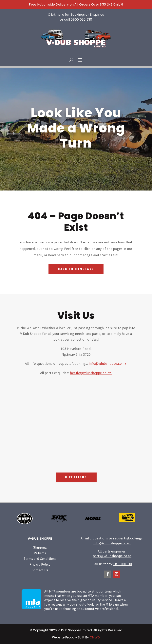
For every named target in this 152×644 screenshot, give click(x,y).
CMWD (95, 638)
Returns (40, 553)
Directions (76, 478)
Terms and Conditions (40, 559)
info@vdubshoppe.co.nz (108, 364)
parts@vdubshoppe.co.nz (112, 556)
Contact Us (40, 570)
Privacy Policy (40, 565)
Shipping (40, 548)
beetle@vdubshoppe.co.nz (91, 373)
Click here (56, 15)
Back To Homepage (76, 269)
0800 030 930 (81, 20)
